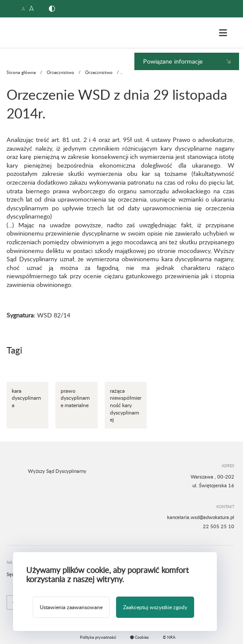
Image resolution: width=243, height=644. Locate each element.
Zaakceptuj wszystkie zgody (155, 607)
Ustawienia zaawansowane (71, 607)
